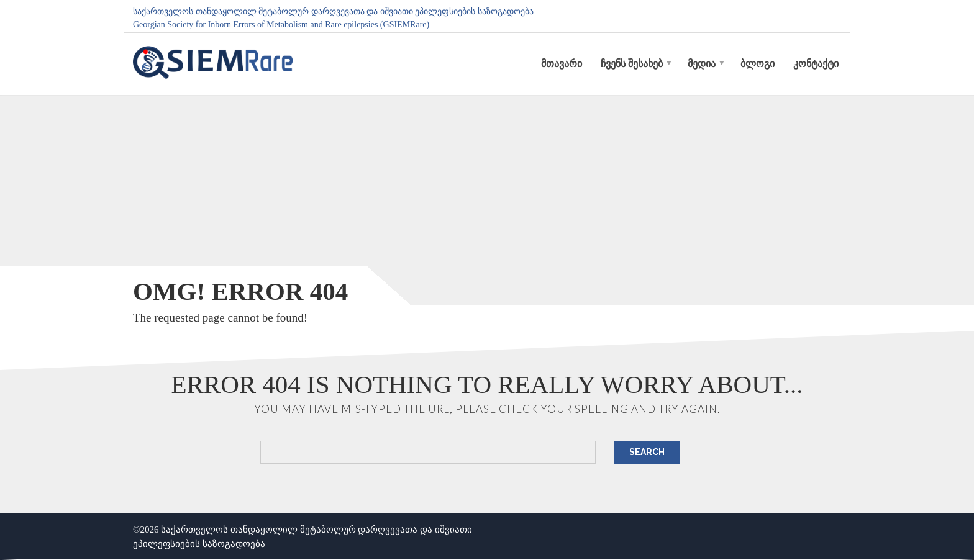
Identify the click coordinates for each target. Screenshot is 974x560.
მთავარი (562, 64)
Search (647, 452)
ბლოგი (758, 64)
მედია (702, 64)
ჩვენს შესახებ (632, 64)
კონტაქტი (816, 64)
